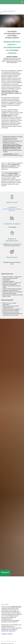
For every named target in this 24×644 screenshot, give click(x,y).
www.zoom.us (12, 211)
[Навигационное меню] (22, 2)
